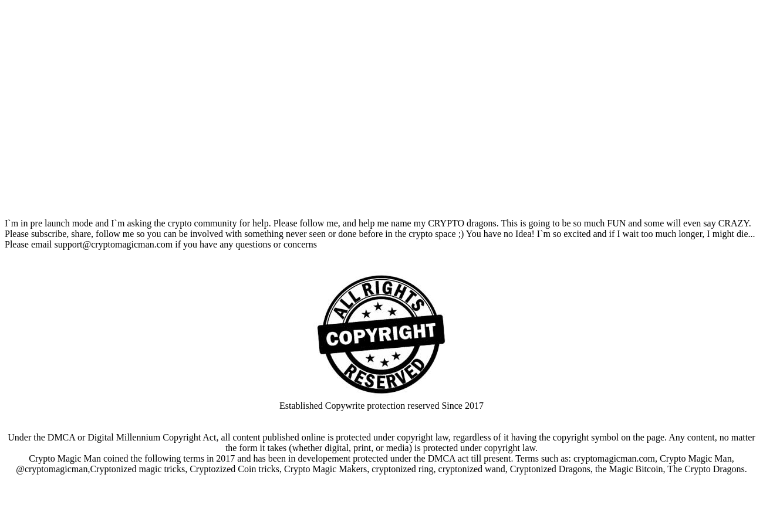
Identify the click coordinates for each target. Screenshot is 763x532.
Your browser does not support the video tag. (381, 110)
